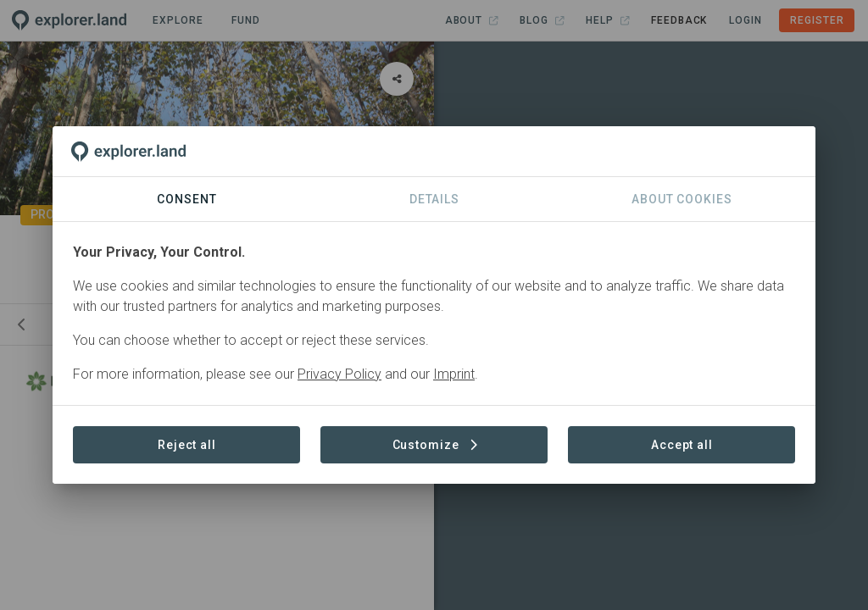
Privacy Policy (339, 374)
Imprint (454, 374)
